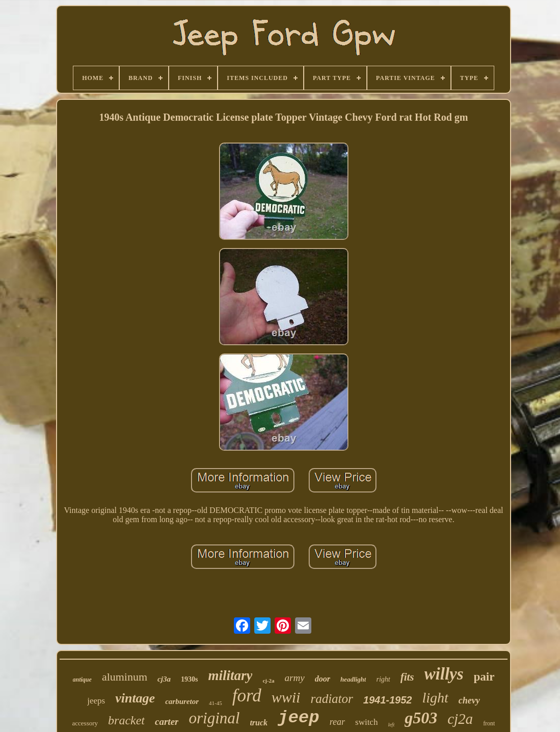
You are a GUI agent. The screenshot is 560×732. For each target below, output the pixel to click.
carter (167, 722)
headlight (353, 679)
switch (366, 722)
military (230, 675)
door (323, 679)
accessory (85, 723)
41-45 (216, 703)
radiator (331, 699)
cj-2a (268, 681)
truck (259, 723)
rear (337, 722)
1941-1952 (388, 700)
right (383, 679)
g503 (421, 718)
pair (484, 677)
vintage (135, 698)
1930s (189, 679)
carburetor (182, 701)
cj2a (460, 719)
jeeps (96, 701)
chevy (469, 700)
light (435, 698)
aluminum (125, 677)
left (391, 725)
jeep (299, 718)
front (489, 723)
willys (444, 674)
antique (82, 680)
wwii (286, 697)
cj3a (164, 679)
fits (407, 677)
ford (247, 696)
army (295, 678)
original (214, 718)
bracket (126, 720)
